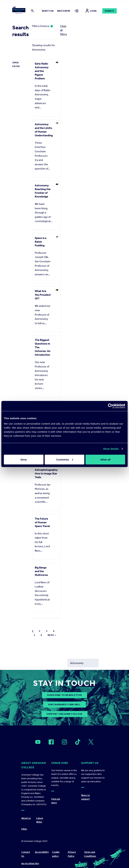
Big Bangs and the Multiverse (41, 571)
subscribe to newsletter (64, 695)
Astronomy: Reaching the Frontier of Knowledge (43, 191)
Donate (110, 11)
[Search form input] (83, 663)
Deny (24, 459)
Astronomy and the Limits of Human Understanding (44, 130)
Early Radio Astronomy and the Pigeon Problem (42, 71)
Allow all (105, 459)
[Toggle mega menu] (76, 11)
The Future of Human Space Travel (42, 522)
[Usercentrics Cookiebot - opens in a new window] (110, 406)
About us (26, 818)
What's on (48, 11)
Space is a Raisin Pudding (41, 242)
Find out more (56, 801)
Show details (111, 449)
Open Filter (16, 64)
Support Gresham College (64, 714)
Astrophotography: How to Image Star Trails (46, 474)
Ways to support (85, 797)
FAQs (24, 829)
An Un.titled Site (30, 864)
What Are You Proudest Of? (43, 295)
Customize (65, 459)
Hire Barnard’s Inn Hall (64, 704)
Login (91, 11)
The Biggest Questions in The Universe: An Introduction (43, 347)
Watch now (64, 11)
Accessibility (42, 852)
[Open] (38, 742)
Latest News (40, 820)
